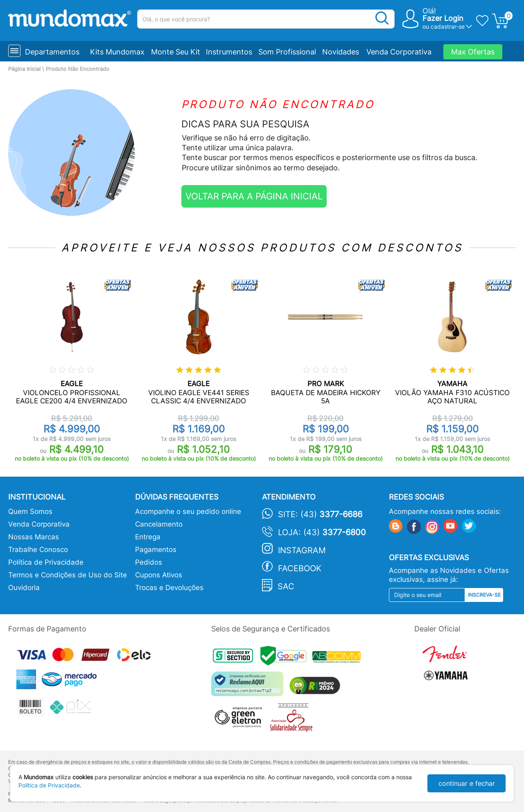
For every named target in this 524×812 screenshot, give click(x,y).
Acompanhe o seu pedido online (188, 511)
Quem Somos (30, 511)
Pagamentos (156, 550)
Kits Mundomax (117, 52)
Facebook (300, 568)
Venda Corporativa (399, 52)
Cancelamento (159, 524)
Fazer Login (443, 18)
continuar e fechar (467, 783)
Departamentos (52, 52)
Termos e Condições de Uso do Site (68, 575)
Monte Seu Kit (176, 52)
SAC (286, 586)
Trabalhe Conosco (38, 550)
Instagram (302, 550)
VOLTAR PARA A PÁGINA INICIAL (254, 196)
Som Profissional (287, 52)
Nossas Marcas (34, 537)
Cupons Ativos (159, 575)
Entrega (148, 537)
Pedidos (149, 562)
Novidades (341, 52)
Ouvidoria (24, 588)
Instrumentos (229, 52)
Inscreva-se (484, 595)
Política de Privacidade (46, 562)
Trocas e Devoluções (169, 588)
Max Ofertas (473, 52)
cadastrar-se (448, 26)
